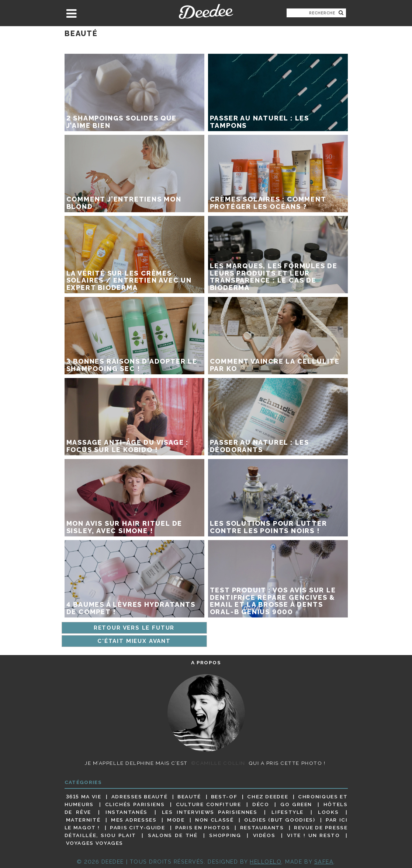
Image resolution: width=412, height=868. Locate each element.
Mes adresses (134, 820)
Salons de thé (173, 835)
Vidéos (264, 835)
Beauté (189, 797)
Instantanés (127, 812)
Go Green (296, 804)
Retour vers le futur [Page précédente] (134, 628)
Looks (328, 812)
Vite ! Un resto (313, 835)
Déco (261, 804)
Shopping (225, 835)
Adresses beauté (140, 797)
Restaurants (262, 827)
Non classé (214, 820)
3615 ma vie (84, 797)
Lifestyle (288, 812)
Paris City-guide (137, 827)
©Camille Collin (218, 763)
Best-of (224, 797)
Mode (176, 820)
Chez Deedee (268, 797)
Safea (324, 862)
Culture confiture (209, 804)
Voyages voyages (95, 843)
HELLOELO (266, 862)
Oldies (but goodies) (280, 820)
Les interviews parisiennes (210, 812)
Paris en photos (202, 827)
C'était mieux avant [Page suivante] (134, 641)
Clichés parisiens (135, 804)
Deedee (206, 11)
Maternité (83, 820)
